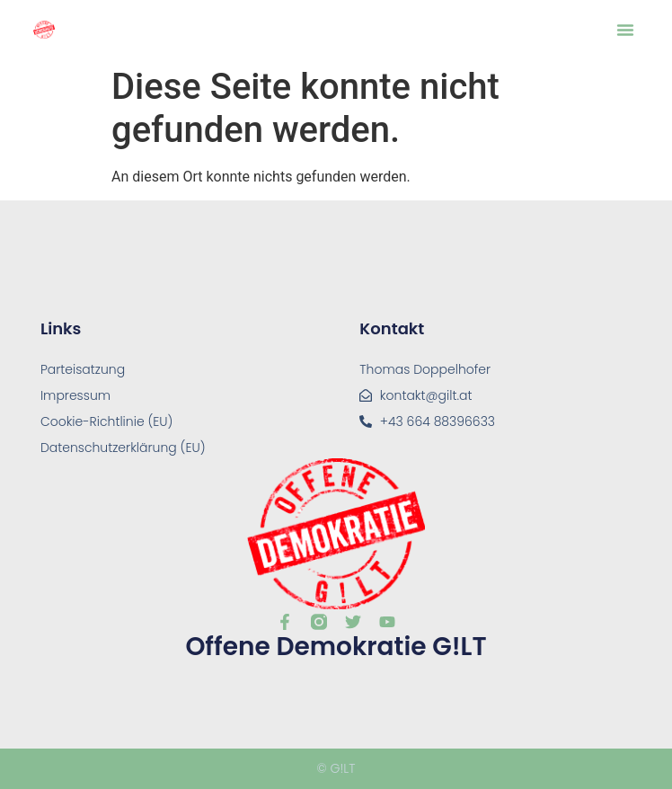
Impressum (75, 395)
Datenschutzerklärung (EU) (123, 448)
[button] (625, 30)
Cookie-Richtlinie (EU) (107, 421)
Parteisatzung (83, 369)
